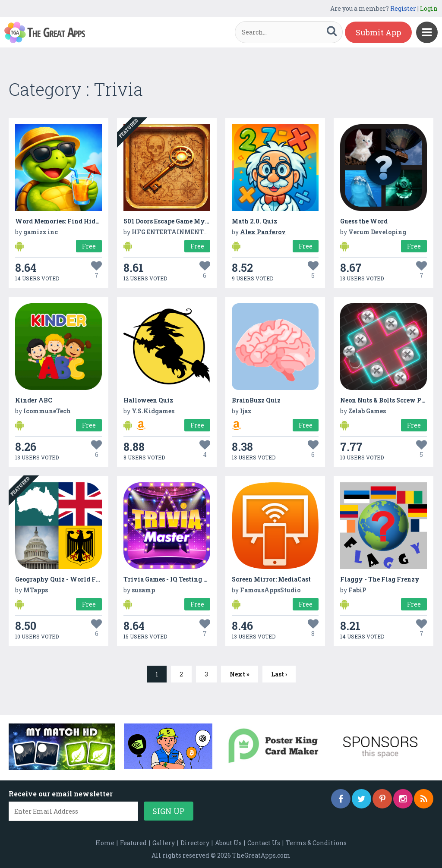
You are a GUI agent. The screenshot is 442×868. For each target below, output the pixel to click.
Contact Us (264, 843)
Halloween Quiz (148, 400)
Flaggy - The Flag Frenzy (380, 579)
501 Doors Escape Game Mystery (172, 221)
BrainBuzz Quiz (256, 400)
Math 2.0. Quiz (254, 221)
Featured (133, 843)
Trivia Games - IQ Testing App (170, 579)
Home (105, 843)
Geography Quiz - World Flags (62, 579)
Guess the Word (364, 221)
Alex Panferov (263, 232)
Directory (195, 843)
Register (403, 8)
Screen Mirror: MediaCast (271, 579)
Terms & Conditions (316, 843)
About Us (228, 843)
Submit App (378, 32)
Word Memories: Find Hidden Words (72, 221)
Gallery (164, 843)
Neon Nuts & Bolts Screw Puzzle (389, 400)
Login (429, 8)
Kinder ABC (34, 400)
